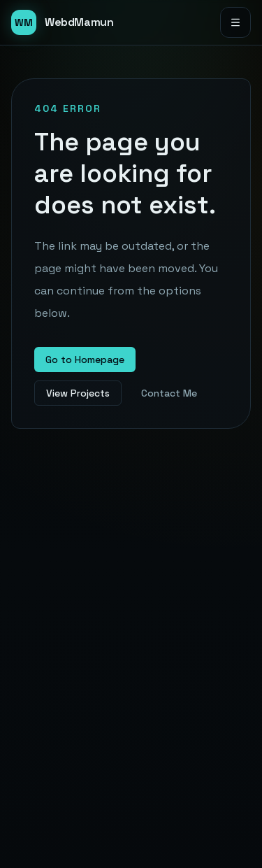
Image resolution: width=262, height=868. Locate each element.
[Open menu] (235, 22)
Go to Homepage (85, 360)
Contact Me (169, 393)
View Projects (78, 393)
